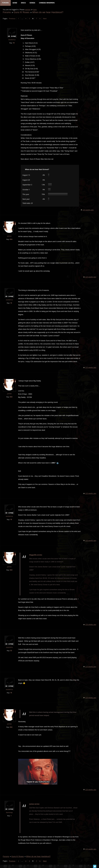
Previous (12, 19)
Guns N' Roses (21, 12)
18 (14, 43)
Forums (7, 12)
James (9, 236)
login (35, 10)
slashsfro (9, 647)
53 (11, 651)
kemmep (9, 813)
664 (11, 239)
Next (45, 19)
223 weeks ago (88, 210)
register (28, 10)
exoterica (12, 40)
